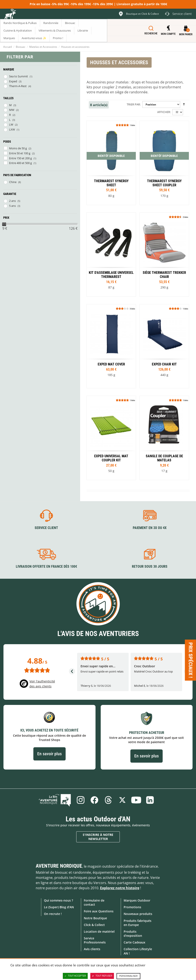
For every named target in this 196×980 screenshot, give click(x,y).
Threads (108, 800)
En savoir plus (49, 754)
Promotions (132, 907)
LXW (12, 129)
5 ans (12, 206)
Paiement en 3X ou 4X (150, 528)
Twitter (122, 800)
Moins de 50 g (18, 148)
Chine (13, 182)
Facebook (94, 800)
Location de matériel (99, 931)
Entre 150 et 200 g (20, 158)
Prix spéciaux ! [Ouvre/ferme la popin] (191, 660)
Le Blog (55, 800)
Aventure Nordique (59, 866)
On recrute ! (53, 914)
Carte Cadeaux (134, 942)
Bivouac (21, 47)
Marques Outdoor (137, 900)
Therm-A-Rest (18, 86)
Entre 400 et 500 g (20, 163)
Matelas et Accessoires (43, 47)
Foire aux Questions (99, 911)
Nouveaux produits (138, 914)
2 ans (12, 201)
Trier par (133, 104)
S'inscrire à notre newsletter (98, 837)
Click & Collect (94, 925)
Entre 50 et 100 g (20, 153)
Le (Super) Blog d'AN (59, 907)
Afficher (164, 112)
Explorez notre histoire (120, 888)
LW (11, 124)
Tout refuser (102, 976)
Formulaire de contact (94, 902)
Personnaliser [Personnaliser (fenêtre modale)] (128, 976)
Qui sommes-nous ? (58, 900)
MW (12, 110)
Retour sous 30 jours (150, 566)
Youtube (136, 800)
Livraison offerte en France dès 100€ (46, 566)
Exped (13, 81)
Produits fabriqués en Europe (138, 923)
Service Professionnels (95, 940)
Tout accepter (75, 976)
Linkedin (150, 800)
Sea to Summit (19, 76)
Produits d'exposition (133, 934)
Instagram (81, 800)
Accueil (8, 47)
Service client (46, 528)
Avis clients (92, 949)
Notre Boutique (95, 918)
